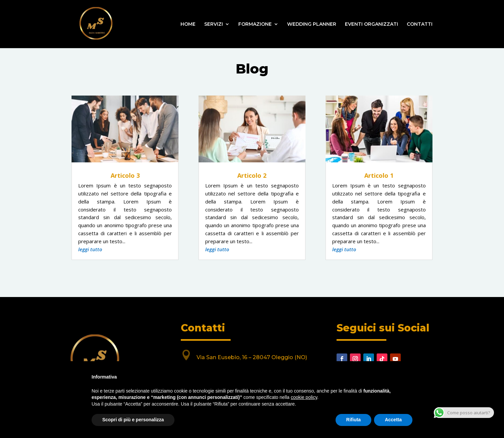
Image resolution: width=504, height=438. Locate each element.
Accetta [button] (393, 420)
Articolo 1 (379, 175)
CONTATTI (420, 24)
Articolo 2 (252, 175)
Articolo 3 (125, 175)
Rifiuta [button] (354, 420)
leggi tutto (90, 249)
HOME (188, 24)
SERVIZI (214, 24)
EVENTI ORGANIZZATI (371, 24)
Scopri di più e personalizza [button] (133, 420)
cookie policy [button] (304, 397)
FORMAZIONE (255, 24)
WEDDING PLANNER (312, 24)
